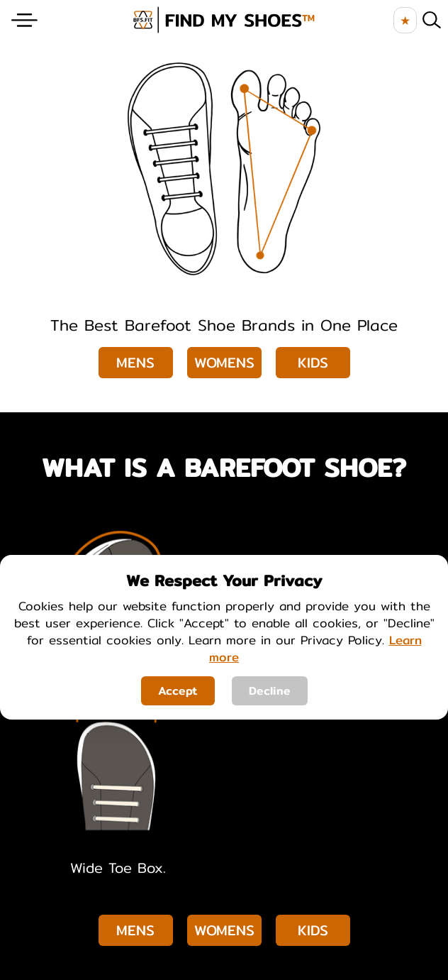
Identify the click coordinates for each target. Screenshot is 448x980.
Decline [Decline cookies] (270, 691)
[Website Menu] (24, 20)
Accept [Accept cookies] (178, 691)
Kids (313, 362)
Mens (135, 362)
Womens (224, 362)
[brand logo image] (224, 20)
